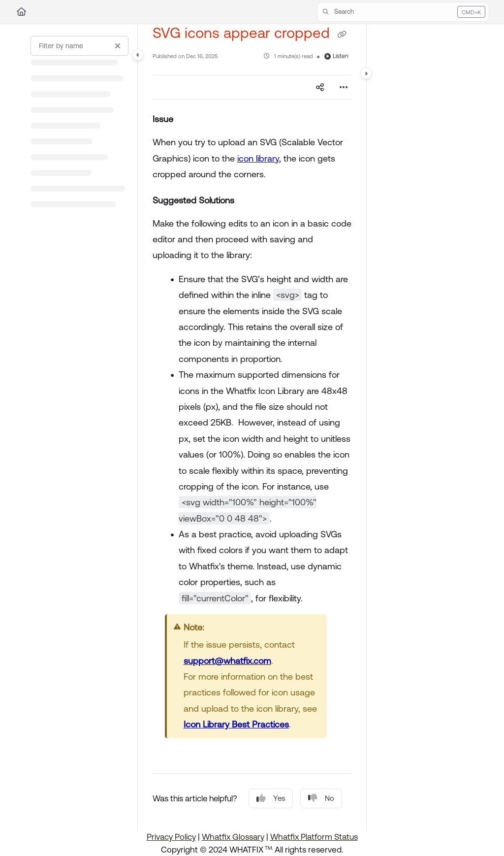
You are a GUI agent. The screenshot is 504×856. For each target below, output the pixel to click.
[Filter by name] (79, 46)
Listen (336, 56)
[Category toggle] (138, 55)
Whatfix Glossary (233, 837)
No (321, 798)
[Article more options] (344, 87)
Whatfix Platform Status (314, 837)
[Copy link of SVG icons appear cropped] (342, 34)
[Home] (21, 12)
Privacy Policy (171, 837)
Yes (271, 798)
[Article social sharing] (320, 87)
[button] (403, 12)
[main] (252, 427)
